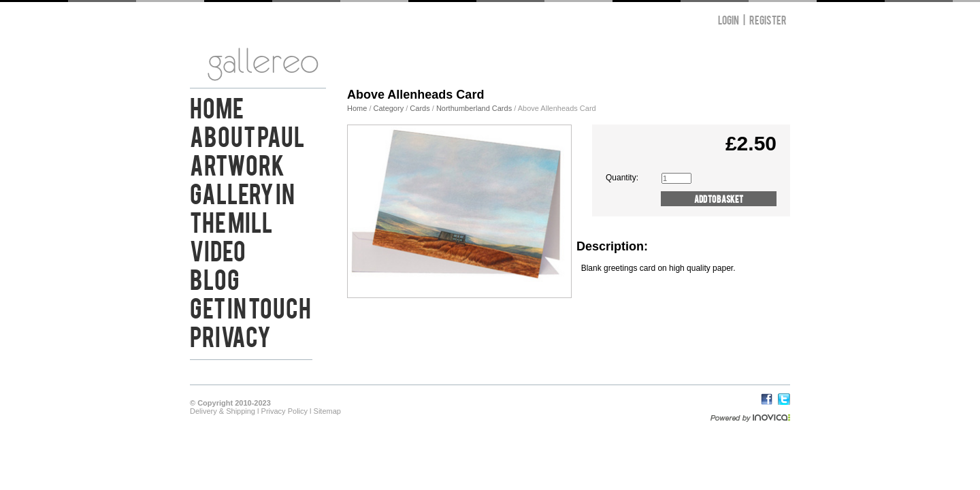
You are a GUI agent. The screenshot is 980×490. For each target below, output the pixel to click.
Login (729, 19)
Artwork (237, 163)
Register (768, 19)
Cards (420, 108)
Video (218, 249)
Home (217, 106)
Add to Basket (719, 198)
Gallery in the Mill (242, 206)
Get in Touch (250, 306)
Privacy (230, 335)
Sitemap (327, 411)
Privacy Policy (284, 411)
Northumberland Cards (474, 108)
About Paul (247, 135)
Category (390, 108)
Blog (215, 278)
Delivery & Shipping (223, 411)
